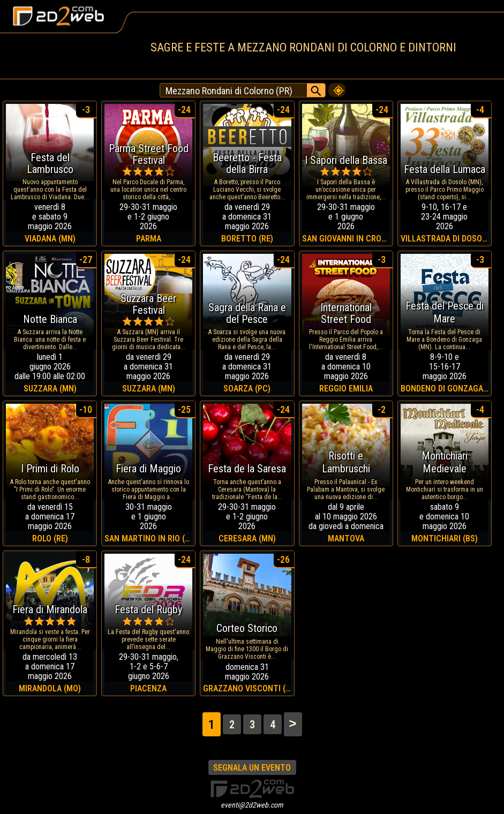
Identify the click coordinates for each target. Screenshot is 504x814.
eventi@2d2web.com (252, 805)
